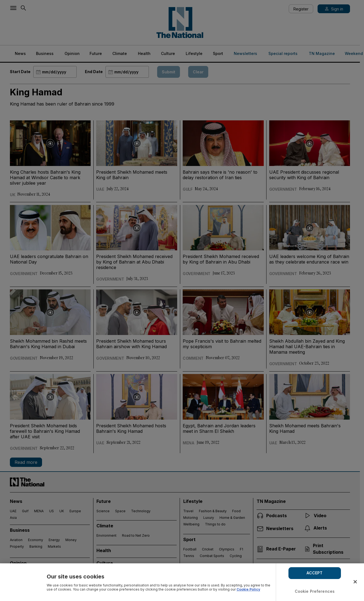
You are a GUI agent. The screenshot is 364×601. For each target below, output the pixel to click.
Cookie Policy (248, 589)
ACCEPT (315, 573)
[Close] (355, 582)
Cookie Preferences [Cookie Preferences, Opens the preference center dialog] (315, 591)
